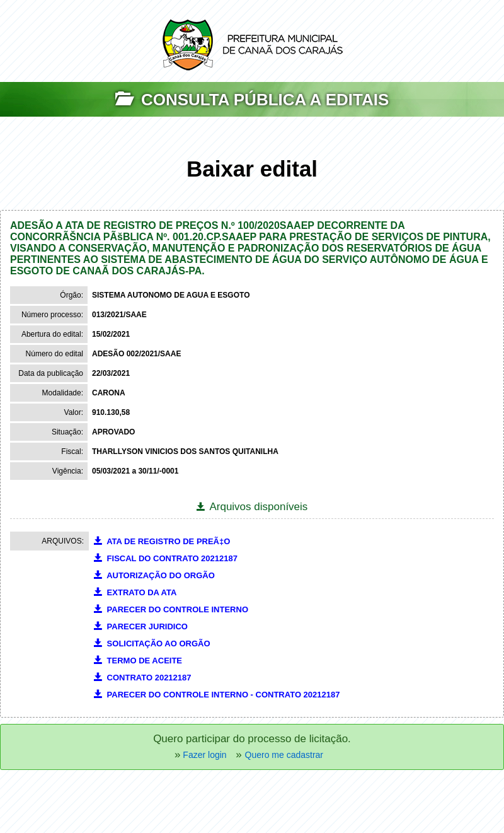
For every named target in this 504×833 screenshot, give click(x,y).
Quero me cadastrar (284, 755)
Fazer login (203, 755)
